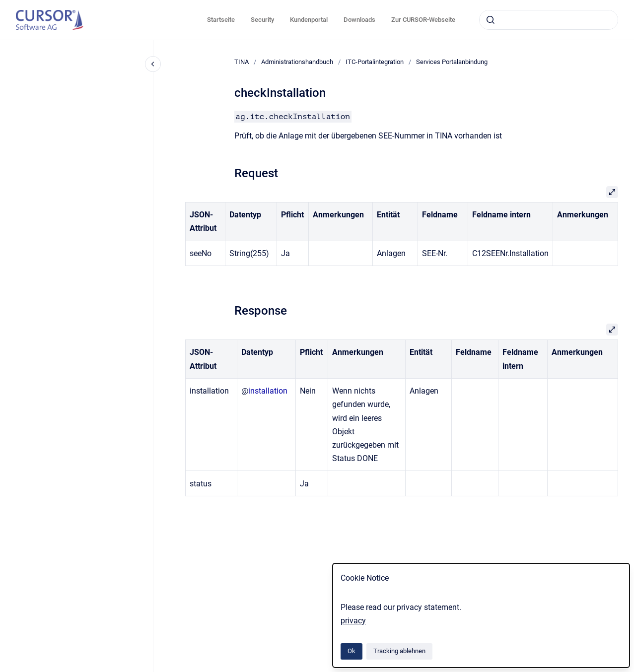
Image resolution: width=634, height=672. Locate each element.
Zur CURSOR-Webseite (423, 20)
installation (268, 391)
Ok (352, 651)
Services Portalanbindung (452, 62)
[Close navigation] (153, 64)
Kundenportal (309, 20)
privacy (353, 621)
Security (262, 20)
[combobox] (549, 20)
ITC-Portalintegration (375, 62)
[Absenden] (491, 20)
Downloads (359, 20)
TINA (242, 62)
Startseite (221, 20)
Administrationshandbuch (297, 62)
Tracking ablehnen (399, 651)
